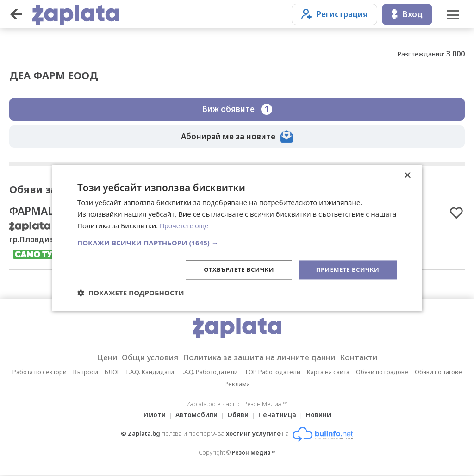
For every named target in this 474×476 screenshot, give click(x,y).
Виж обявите (237, 109)
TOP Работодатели (272, 373)
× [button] (407, 175)
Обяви (238, 416)
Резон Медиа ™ (254, 454)
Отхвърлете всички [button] (232, 269)
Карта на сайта (328, 373)
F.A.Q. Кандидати (150, 373)
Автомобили (194, 416)
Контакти (373, 358)
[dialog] (237, 238)
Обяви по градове (382, 373)
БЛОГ (112, 373)
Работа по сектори (40, 373)
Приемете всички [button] (345, 269)
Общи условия (140, 358)
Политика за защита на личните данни (262, 358)
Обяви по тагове (438, 373)
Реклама (237, 385)
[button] (237, 242)
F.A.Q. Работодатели (209, 373)
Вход (407, 14)
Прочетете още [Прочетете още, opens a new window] (186, 225)
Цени (92, 358)
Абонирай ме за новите (237, 137)
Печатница (280, 416)
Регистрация (334, 14)
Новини (324, 416)
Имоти (149, 416)
